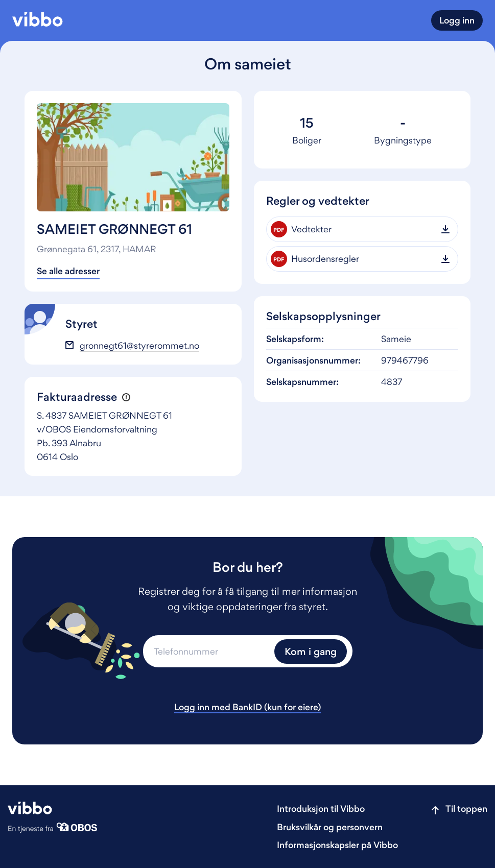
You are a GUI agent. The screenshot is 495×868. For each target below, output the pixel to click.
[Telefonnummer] (207, 651)
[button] (126, 397)
